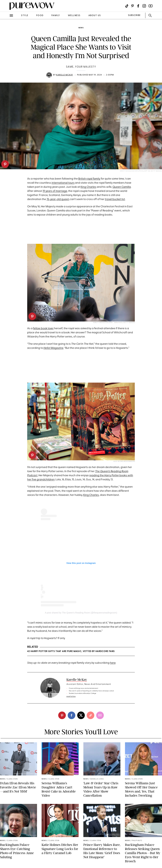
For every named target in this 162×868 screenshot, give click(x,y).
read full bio (71, 696)
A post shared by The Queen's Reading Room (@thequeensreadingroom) (81, 613)
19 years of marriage (55, 191)
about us (95, 16)
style (25, 16)
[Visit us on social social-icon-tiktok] (127, 6)
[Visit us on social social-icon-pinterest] (132, 6)
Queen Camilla (122, 187)
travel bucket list (115, 199)
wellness (74, 16)
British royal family (89, 179)
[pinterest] (5, 164)
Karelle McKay (65, 75)
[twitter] (81, 715)
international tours (63, 183)
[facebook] (72, 715)
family (56, 16)
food (40, 16)
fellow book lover (43, 329)
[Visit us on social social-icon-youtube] (151, 6)
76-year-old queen (58, 199)
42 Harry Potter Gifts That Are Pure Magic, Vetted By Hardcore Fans (71, 651)
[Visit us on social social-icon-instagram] (144, 6)
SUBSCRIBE (134, 15)
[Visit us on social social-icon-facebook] (138, 6)
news (81, 28)
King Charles (88, 187)
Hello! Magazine (53, 348)
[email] (100, 715)
